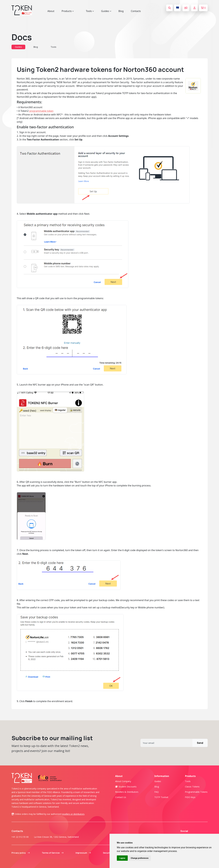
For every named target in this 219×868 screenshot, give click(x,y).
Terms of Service (53, 853)
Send (200, 743)
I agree (122, 858)
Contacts (136, 11)
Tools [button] (90, 11)
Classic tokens (192, 787)
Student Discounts (126, 787)
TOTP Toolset (161, 797)
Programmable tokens (196, 792)
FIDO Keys (190, 797)
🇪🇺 (178, 7)
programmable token (41, 111)
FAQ (156, 792)
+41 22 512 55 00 (20, 837)
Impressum (83, 853)
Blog (121, 11)
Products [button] (68, 11)
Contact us (121, 797)
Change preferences (140, 858)
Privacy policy (21, 853)
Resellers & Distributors (127, 792)
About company (123, 781)
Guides (18, 47)
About (51, 11)
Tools (53, 47)
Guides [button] (106, 11)
